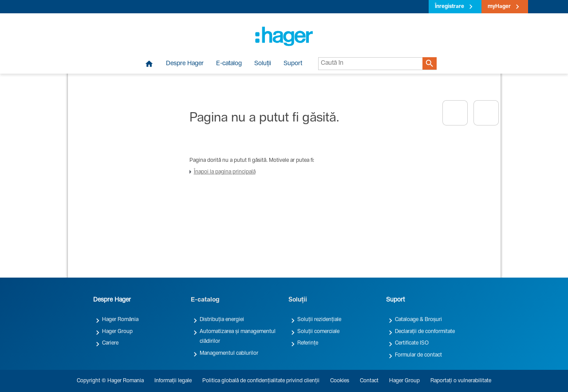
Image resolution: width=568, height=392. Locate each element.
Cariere (110, 343)
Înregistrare (450, 7)
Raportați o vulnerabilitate (461, 381)
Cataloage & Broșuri (418, 320)
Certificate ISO (412, 343)
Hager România (120, 320)
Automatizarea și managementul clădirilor (238, 337)
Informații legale (173, 381)
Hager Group (117, 332)
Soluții (263, 64)
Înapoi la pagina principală (225, 172)
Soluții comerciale (318, 332)
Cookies (340, 381)
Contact (369, 381)
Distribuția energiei (222, 320)
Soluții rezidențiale (319, 320)
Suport (293, 64)
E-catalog (229, 64)
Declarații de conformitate (425, 332)
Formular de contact (418, 355)
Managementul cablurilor (229, 353)
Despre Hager (185, 64)
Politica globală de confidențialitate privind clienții (261, 381)
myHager (499, 7)
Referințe (308, 343)
